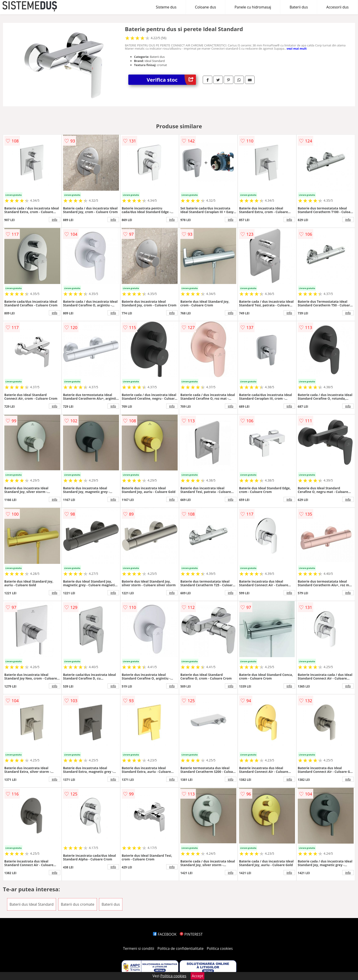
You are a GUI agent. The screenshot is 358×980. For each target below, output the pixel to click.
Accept (197, 976)
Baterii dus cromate (78, 904)
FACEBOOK (165, 934)
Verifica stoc (171, 80)
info (55, 220)
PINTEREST (191, 934)
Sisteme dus (166, 7)
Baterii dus (299, 7)
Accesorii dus (337, 7)
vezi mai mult (297, 48)
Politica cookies (220, 948)
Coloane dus (205, 7)
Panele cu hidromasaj (253, 7)
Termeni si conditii (139, 948)
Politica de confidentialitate (181, 948)
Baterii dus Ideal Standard (32, 904)
